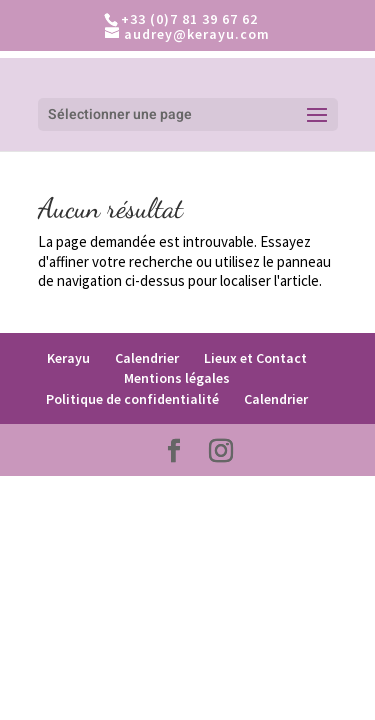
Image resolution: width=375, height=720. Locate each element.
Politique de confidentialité (132, 399)
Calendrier (147, 358)
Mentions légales (177, 378)
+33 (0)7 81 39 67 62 (189, 19)
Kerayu (68, 358)
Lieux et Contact (255, 358)
